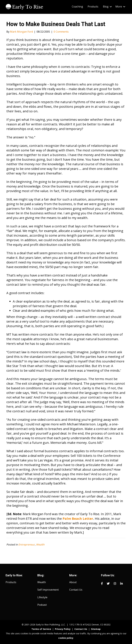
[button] (111, 7)
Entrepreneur (27, 545)
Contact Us (76, 590)
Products (93, 7)
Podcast (42, 605)
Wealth (40, 545)
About (73, 582)
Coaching (77, 7)
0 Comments (61, 32)
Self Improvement (48, 590)
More (119, 7)
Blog (106, 7)
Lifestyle (42, 597)
